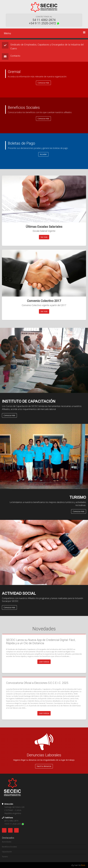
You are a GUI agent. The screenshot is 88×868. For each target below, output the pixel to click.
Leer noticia (44, 662)
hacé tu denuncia (44, 766)
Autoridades (7, 842)
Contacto (15, 56)
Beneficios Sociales (9, 847)
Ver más (44, 237)
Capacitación (7, 852)
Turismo (5, 857)
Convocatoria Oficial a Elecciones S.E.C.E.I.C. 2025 (37, 683)
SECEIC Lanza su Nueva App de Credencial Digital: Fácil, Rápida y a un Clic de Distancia (41, 642)
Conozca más (9, 415)
